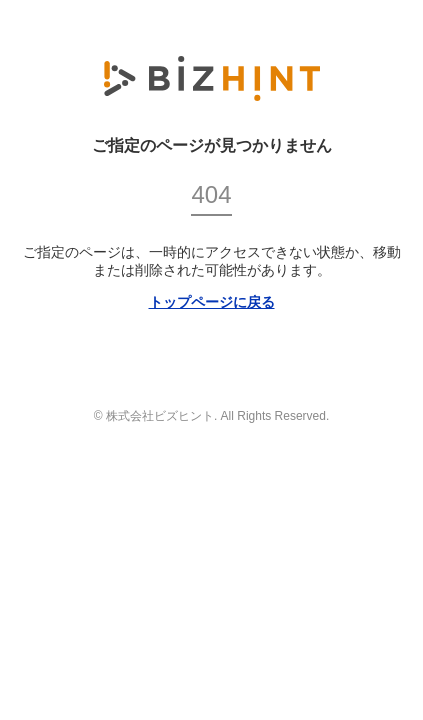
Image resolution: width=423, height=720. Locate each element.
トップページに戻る (212, 302)
